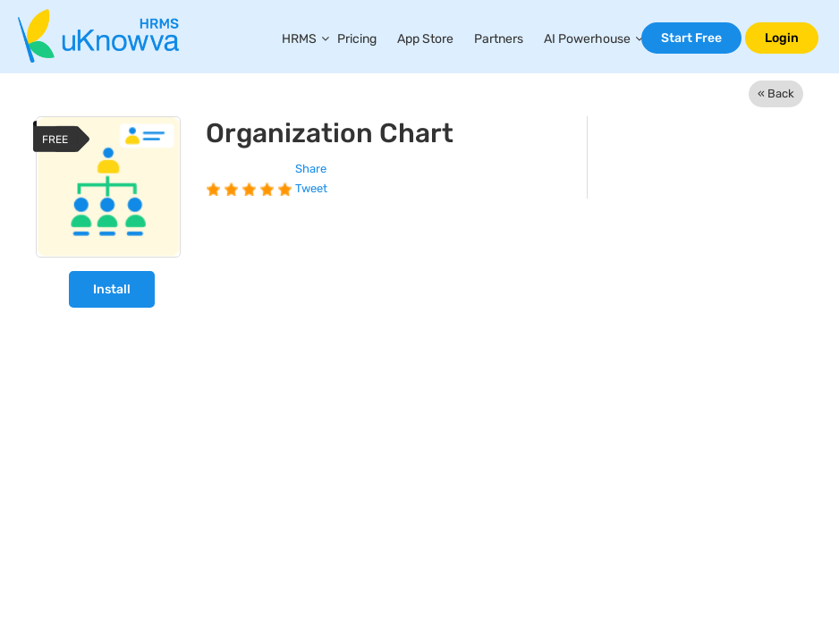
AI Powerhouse (587, 39)
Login (782, 38)
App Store (425, 39)
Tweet (311, 188)
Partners (499, 39)
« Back (776, 93)
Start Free (691, 38)
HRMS (299, 39)
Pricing (357, 39)
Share (311, 169)
